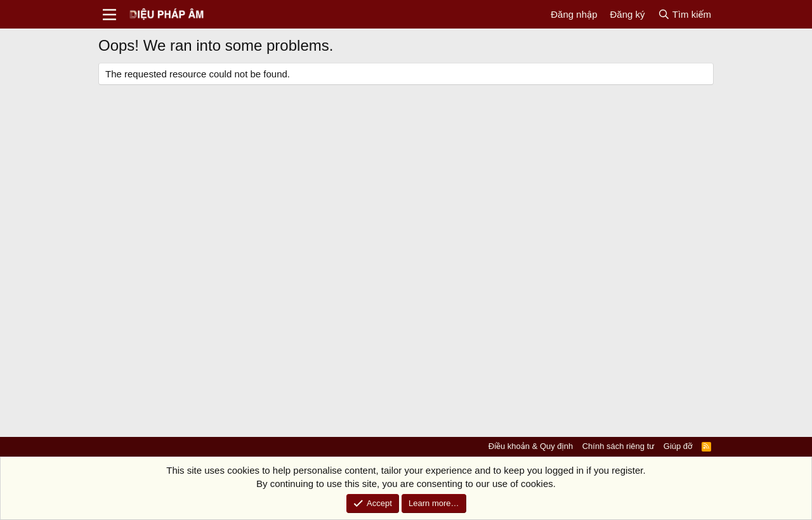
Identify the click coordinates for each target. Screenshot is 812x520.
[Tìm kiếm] (684, 14)
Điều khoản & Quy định (531, 446)
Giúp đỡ (678, 446)
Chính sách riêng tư (619, 446)
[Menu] (109, 15)
